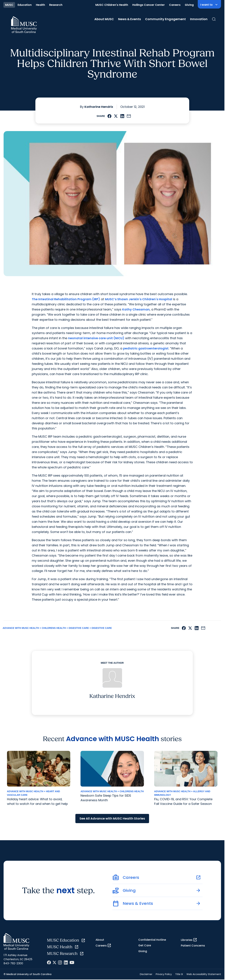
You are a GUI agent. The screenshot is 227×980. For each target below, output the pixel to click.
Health (40, 5)
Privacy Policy (164, 974)
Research (56, 5)
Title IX (179, 974)
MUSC (9, 5)
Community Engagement (165, 19)
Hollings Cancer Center (149, 5)
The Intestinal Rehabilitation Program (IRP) (66, 299)
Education (25, 5)
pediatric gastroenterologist (146, 348)
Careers (175, 5)
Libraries (189, 940)
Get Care (145, 945)
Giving (189, 5)
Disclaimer (146, 974)
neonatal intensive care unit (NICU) (96, 338)
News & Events (129, 19)
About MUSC (104, 19)
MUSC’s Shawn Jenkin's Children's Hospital (139, 299)
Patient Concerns (193, 946)
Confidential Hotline (152, 940)
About (100, 940)
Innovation (199, 19)
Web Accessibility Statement (204, 974)
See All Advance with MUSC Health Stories (112, 818)
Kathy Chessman (136, 309)
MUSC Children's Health (112, 5)
